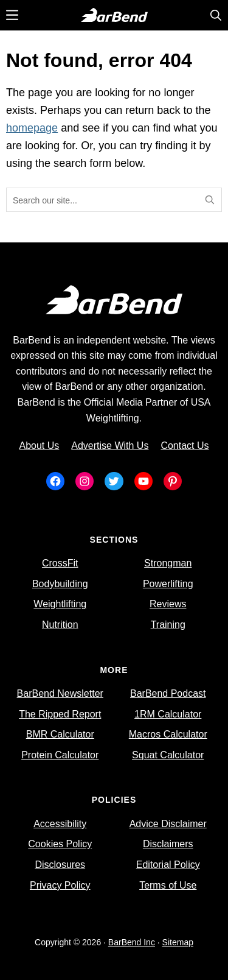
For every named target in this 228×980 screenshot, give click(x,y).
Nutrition (60, 625)
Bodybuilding (60, 584)
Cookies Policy (60, 844)
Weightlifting (60, 604)
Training (168, 625)
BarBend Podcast (168, 693)
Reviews (168, 604)
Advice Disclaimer (168, 824)
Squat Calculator (168, 755)
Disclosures (60, 865)
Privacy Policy (60, 885)
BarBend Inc (132, 942)
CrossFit (60, 563)
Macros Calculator (168, 734)
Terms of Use (168, 885)
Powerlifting (168, 584)
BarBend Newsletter (60, 693)
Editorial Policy (168, 865)
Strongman (168, 563)
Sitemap (178, 942)
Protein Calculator (60, 755)
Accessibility (60, 824)
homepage (32, 128)
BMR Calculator (60, 734)
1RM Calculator (168, 714)
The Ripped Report (60, 714)
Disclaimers (168, 844)
